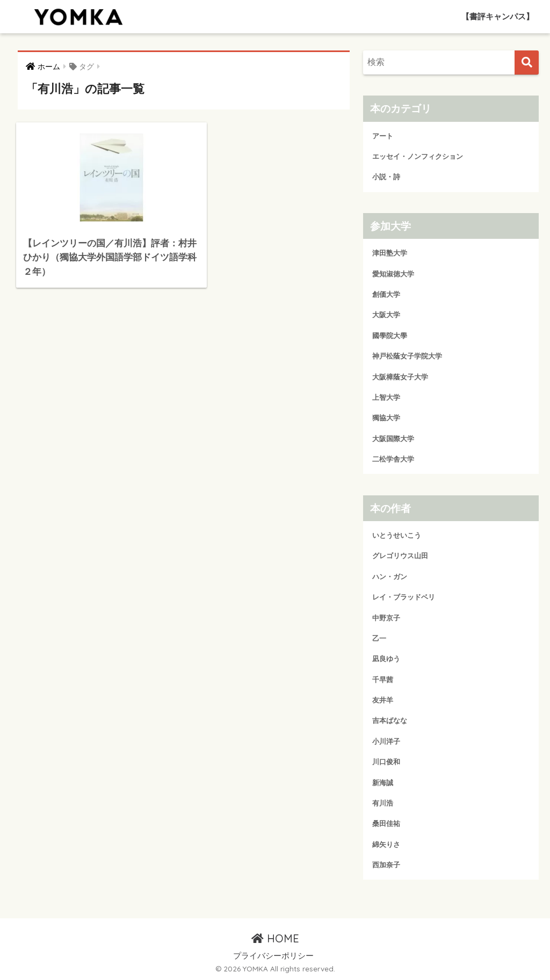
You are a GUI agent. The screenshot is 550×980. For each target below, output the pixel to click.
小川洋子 (386, 741)
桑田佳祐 (386, 824)
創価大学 (386, 294)
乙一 (379, 638)
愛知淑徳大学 (393, 274)
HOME (275, 938)
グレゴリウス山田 (400, 556)
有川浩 (383, 803)
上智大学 (386, 397)
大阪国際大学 (393, 439)
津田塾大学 (390, 253)
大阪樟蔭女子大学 (400, 377)
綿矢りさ (386, 844)
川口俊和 (386, 762)
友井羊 (383, 700)
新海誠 (383, 783)
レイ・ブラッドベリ (404, 597)
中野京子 (386, 618)
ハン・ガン (390, 577)
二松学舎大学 (393, 459)
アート (383, 136)
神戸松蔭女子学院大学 (407, 356)
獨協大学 (386, 418)
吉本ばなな (390, 721)
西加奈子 (386, 865)
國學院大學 (390, 336)
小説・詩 (386, 177)
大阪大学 (386, 315)
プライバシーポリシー (273, 956)
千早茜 (383, 680)
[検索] (527, 63)
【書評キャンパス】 (498, 16)
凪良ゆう (386, 659)
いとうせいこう (397, 535)
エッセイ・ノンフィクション (418, 156)
